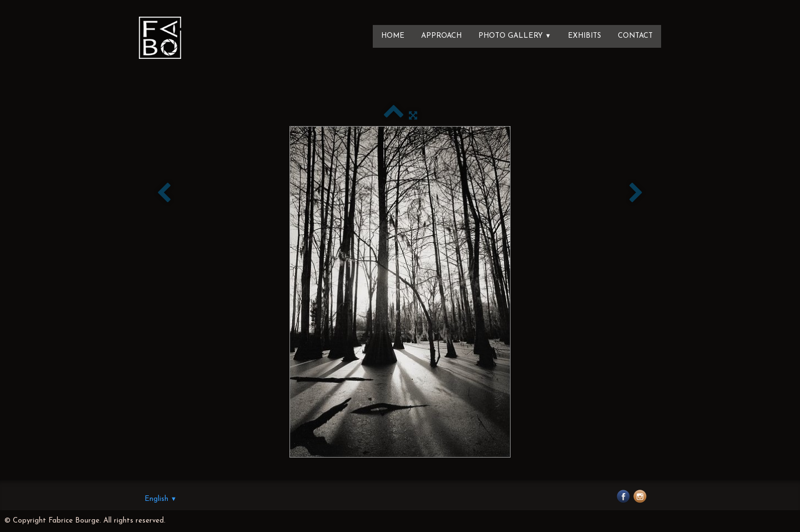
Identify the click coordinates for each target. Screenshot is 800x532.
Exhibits (584, 36)
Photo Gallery (515, 36)
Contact (635, 36)
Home (393, 36)
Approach (441, 36)
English (161, 499)
